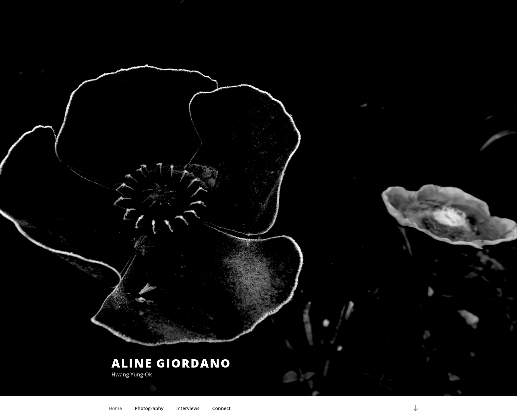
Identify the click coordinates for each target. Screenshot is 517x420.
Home (116, 408)
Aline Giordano (171, 363)
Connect (222, 408)
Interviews (188, 408)
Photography (149, 408)
